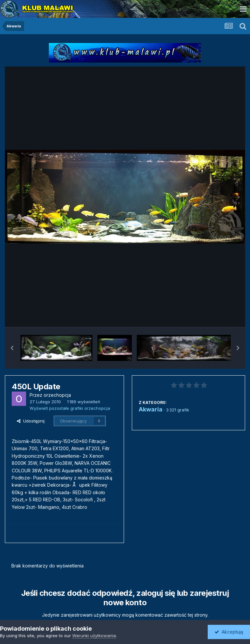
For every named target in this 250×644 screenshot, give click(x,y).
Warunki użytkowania (94, 636)
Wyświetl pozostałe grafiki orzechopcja (70, 408)
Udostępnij (31, 421)
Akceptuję (229, 632)
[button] (12, 348)
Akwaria (151, 409)
